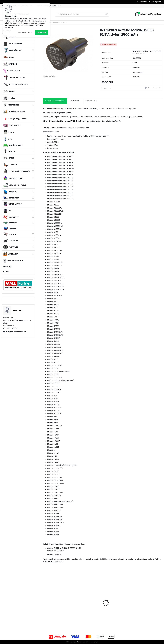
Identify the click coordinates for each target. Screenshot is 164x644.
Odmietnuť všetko (25, 33)
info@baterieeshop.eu (16, 332)
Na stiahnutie (75, 101)
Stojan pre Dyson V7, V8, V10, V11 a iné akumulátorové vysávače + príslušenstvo (57, 605)
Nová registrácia (157, 2)
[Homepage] (2, 6)
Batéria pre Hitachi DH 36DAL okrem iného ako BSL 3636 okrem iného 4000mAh (86, 605)
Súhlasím (42, 33)
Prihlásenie (143, 2)
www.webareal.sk (90, 642)
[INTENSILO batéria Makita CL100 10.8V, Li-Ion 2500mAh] (68, 53)
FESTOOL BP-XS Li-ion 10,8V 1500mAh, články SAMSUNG (146, 606)
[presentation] (44, 599)
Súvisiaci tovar (91, 101)
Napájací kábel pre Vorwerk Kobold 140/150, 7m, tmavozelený (116, 605)
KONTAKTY (57, 6)
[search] (106, 15)
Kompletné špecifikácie (55, 101)
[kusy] (49, 619)
